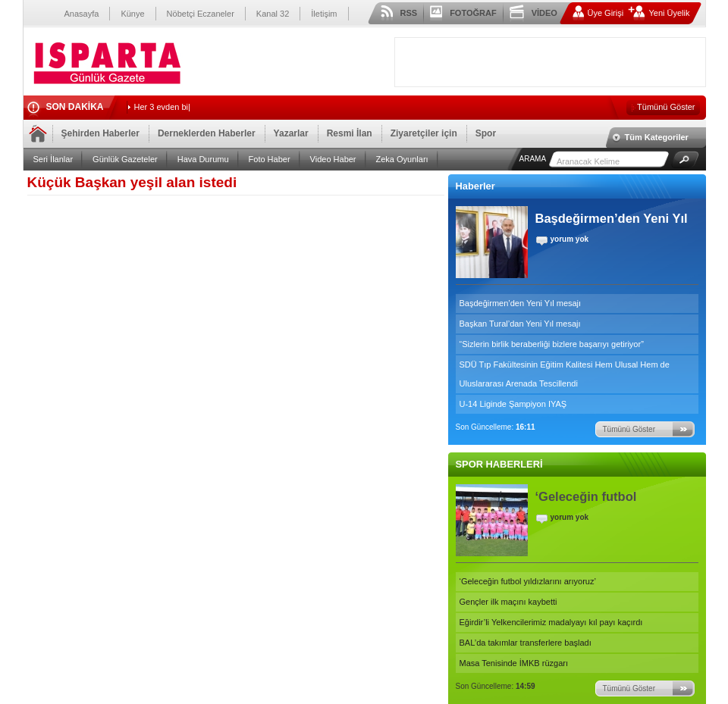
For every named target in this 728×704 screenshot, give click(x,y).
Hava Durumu (203, 159)
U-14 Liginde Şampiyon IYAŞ (513, 404)
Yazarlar (291, 133)
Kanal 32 (273, 14)
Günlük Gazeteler (125, 159)
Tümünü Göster (666, 107)
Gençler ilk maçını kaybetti (508, 602)
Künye (132, 14)
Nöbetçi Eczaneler (201, 14)
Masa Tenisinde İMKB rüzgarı (514, 663)
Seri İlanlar (53, 159)
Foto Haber (270, 159)
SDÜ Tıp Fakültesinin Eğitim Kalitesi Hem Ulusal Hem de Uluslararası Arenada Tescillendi (565, 374)
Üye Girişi (606, 13)
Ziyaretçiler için (424, 133)
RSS (409, 13)
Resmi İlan (350, 133)
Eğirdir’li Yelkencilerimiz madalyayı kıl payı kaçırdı (551, 622)
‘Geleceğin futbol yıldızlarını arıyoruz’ (528, 581)
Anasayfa (82, 14)
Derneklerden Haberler (207, 133)
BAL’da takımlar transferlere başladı (526, 643)
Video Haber (333, 159)
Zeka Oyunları (402, 159)
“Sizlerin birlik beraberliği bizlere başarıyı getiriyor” (552, 344)
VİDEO (544, 13)
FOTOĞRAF (473, 13)
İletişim (324, 14)
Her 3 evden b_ (163, 107)
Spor (486, 133)
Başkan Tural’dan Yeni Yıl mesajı (520, 324)
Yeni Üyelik (669, 13)
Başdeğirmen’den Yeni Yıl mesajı (521, 303)
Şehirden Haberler (100, 133)
